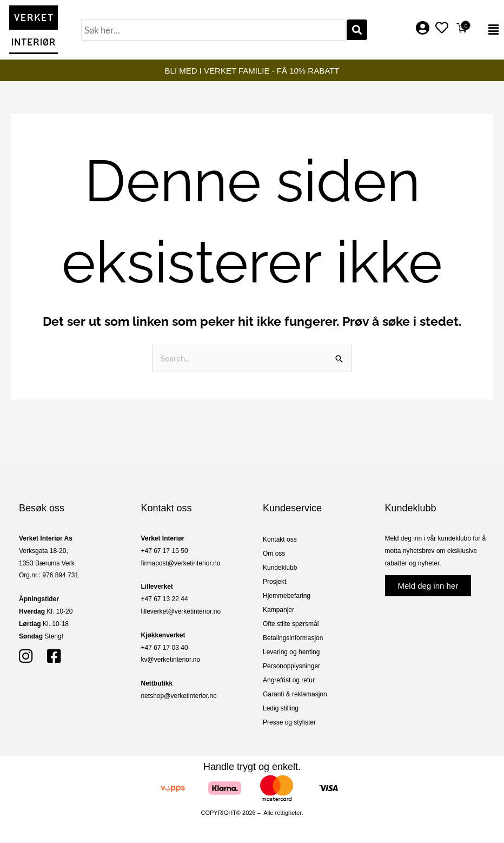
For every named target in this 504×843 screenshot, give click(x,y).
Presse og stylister (289, 722)
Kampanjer (278, 610)
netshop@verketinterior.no (179, 696)
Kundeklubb (280, 568)
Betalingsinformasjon (293, 638)
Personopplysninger (291, 666)
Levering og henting (291, 652)
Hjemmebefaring (287, 596)
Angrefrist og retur (289, 680)
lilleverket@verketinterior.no (181, 611)
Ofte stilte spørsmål (291, 624)
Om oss (274, 554)
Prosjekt (274, 582)
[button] (489, 30)
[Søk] (357, 30)
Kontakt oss (280, 539)
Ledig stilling (281, 708)
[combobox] (214, 30)
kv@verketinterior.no (171, 660)
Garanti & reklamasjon (295, 694)
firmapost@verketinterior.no (181, 563)
